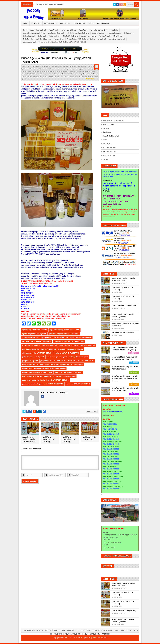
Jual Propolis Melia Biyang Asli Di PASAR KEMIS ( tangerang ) (125, 348)
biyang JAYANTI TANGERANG (81, 338)
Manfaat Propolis (105, 36)
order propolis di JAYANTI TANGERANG (36, 376)
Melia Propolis (28, 39)
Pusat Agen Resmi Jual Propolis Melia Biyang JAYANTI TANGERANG (57, 60)
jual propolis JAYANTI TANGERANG (53, 361)
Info (91, 23)
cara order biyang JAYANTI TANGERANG (37, 341)
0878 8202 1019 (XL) (112, 204)
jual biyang (128, 33)
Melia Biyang (50, 23)
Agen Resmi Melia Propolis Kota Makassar (29, 439)
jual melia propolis (29, 36)
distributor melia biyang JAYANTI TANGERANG (39, 349)
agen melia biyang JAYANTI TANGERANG (65, 330)
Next (95, 411)
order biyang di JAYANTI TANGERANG (69, 372)
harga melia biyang (98, 33)
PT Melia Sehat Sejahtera (123, 332)
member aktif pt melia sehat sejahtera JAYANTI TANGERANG (44, 368)
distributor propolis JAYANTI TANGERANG (37, 353)
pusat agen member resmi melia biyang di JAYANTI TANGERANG (45, 380)
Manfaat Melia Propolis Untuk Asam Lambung (125, 368)
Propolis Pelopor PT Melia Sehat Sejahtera (123, 315)
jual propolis (42, 36)
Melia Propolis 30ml (109, 148)
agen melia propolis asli (38, 30)
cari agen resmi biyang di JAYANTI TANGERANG (39, 345)
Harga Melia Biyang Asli (111, 136)
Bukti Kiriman (103, 23)
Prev (89, 411)
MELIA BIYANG (88, 86)
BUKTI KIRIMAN (108, 124)
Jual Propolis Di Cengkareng (89, 438)
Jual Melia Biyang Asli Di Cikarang (48, 439)
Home (25, 23)
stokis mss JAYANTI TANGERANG (78, 384)
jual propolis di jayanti (30, 361)
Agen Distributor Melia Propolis (113, 121)
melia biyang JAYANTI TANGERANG (81, 361)
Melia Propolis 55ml (109, 151)
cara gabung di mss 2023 (99, 30)
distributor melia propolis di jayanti (71, 349)
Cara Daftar (79, 23)
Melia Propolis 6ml (109, 155)
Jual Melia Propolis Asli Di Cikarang (69, 439)
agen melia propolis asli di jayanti (34, 334)
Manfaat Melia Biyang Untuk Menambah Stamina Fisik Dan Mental (125, 378)
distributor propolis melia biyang (78, 33)
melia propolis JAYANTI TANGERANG (36, 365)
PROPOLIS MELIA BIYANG (74, 638)
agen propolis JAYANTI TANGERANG (55, 338)
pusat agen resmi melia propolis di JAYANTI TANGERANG (43, 384)
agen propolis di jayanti (31, 338)
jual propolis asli (55, 36)
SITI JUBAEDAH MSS (34, 66)
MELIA (67, 86)
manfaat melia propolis (88, 36)
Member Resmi (59, 39)
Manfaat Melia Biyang (70, 36)
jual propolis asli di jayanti (78, 357)
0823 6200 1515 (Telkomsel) (116, 201)
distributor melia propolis (56, 33)
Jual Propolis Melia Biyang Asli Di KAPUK (50, 4)
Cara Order (114, 30)
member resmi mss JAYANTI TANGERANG (37, 372)
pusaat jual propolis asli (117, 39)
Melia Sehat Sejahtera (43, 39)
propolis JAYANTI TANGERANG (64, 376)
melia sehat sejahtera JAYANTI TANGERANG (67, 365)
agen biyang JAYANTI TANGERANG (35, 330)
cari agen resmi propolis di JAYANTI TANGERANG (77, 345)
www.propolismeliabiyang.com (79, 84)
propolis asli (102, 39)
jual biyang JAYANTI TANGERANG (67, 353)
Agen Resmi (83, 30)
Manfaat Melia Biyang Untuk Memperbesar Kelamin (125, 358)
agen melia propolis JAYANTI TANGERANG (64, 334)
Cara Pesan (65, 23)
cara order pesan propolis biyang (34, 33)
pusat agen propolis (30, 42)
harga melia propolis (114, 33)
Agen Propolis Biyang (69, 30)
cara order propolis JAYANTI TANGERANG (69, 341)
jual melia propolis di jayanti (57, 357)
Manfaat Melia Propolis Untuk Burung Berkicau (125, 389)
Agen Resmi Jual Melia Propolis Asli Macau (125, 324)
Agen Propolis (54, 30)
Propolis (36, 23)
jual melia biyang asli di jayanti (33, 357)
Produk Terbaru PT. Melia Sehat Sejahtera (81, 39)
